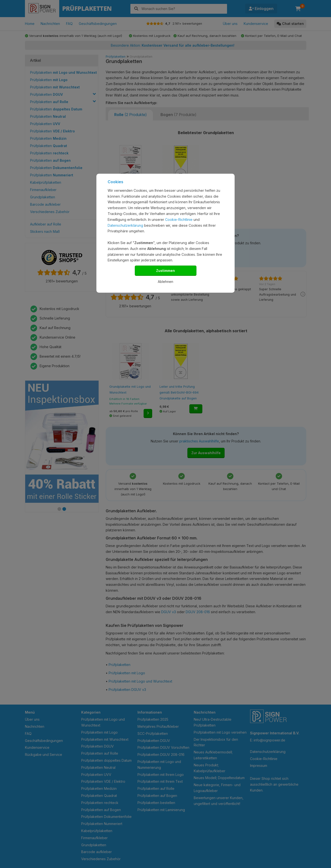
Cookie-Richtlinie (179, 220)
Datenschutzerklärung (125, 225)
